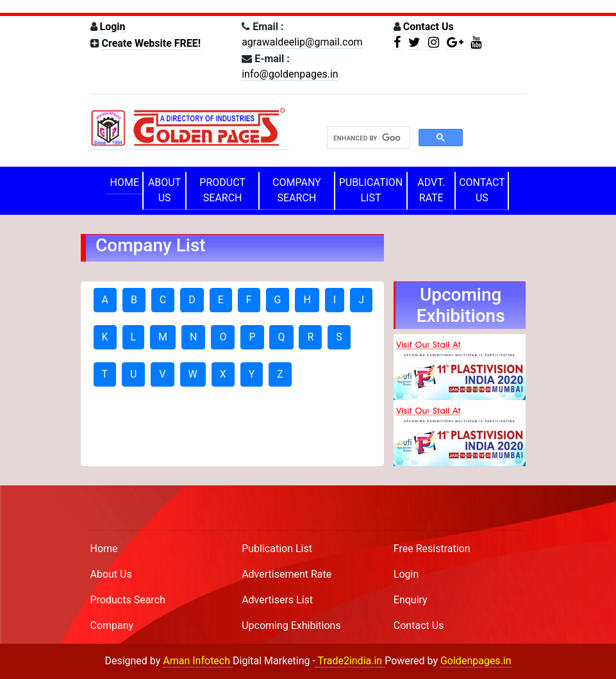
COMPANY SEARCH (297, 190)
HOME (125, 182)
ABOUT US (164, 190)
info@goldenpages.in (290, 74)
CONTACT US (482, 190)
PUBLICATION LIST (371, 190)
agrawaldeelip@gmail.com (302, 42)
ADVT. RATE (431, 190)
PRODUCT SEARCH (222, 190)
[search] (367, 138)
